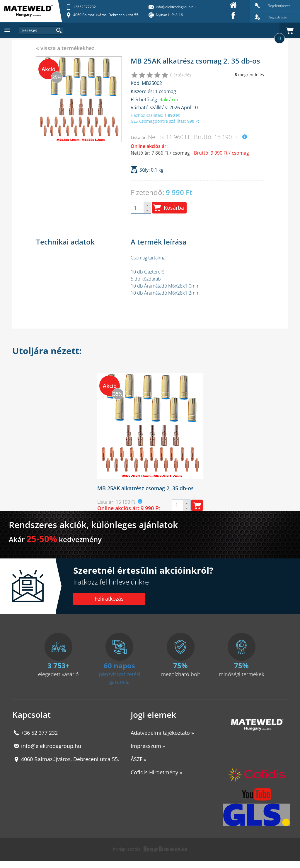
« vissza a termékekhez (65, 48)
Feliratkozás (109, 599)
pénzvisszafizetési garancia (119, 678)
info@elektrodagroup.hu (51, 746)
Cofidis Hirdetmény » (156, 772)
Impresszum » (148, 746)
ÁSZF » (139, 759)
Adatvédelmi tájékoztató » (162, 733)
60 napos (119, 665)
